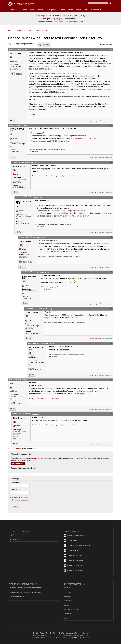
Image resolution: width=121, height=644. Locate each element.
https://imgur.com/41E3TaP (86, 138)
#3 (111, 162)
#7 (111, 308)
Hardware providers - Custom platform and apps (26, 588)
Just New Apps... (15, 539)
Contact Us (68, 614)
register (19, 44)
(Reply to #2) (36, 163)
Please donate (59, 22)
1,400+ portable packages (52, 19)
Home (10, 30)
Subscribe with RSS (72, 551)
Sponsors (67, 605)
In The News (68, 601)
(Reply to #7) (51, 344)
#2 (111, 125)
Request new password (21, 500)
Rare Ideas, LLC (49, 635)
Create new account (20, 497)
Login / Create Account (93, 10)
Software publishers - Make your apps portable (25, 592)
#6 (111, 272)
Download (14, 10)
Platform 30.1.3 (66, 16)
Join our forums (71, 540)
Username (15, 483)
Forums (40, 10)
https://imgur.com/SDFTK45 (101, 213)
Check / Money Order (70, 638)
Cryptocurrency (83, 638)
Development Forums (30, 30)
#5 (111, 237)
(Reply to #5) (44, 272)
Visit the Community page (74, 535)
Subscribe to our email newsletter (77, 545)
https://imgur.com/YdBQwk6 (75, 136)
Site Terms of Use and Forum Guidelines (74, 633)
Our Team (67, 592)
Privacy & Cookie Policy (49, 633)
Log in (11, 44)
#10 (111, 414)
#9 (111, 380)
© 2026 (35, 633)
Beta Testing (44, 30)
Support (62, 10)
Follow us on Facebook (73, 561)
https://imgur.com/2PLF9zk (73, 211)
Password (15, 490)
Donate (78, 10)
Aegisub (44, 16)
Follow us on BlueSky (73, 556)
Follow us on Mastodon (73, 571)
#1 (111, 50)
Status (66, 618)
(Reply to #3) (38, 197)
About (70, 10)
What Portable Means (71, 610)
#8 (111, 343)
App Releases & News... (18, 535)
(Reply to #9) (35, 414)
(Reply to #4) (41, 237)
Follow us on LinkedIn (73, 566)
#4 (111, 197)
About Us (67, 588)
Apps (32, 10)
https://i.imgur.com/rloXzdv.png (47, 398)
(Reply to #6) (47, 309)
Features (24, 10)
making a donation (37, 458)
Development (51, 10)
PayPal (59, 638)
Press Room (68, 597)
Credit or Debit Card (48, 638)
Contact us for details (17, 597)
